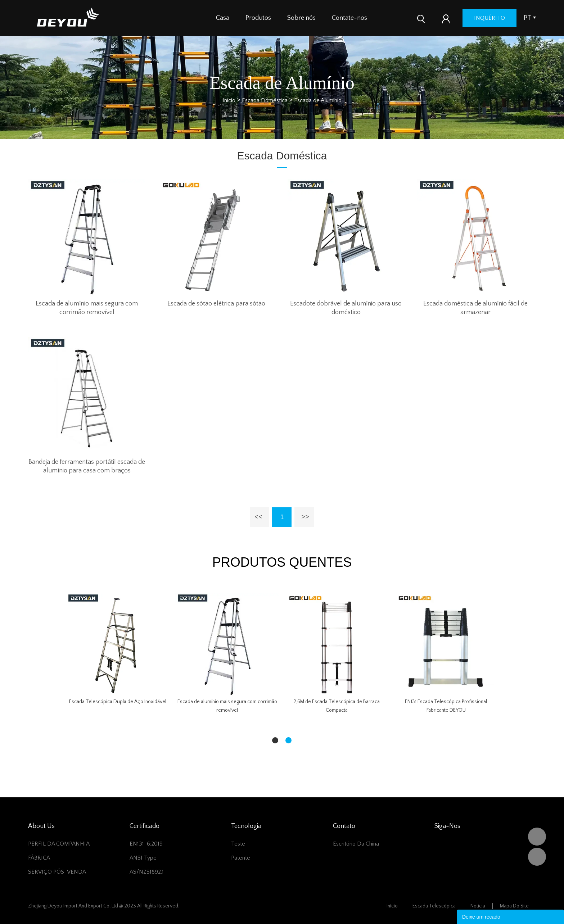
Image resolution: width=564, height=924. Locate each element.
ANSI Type (143, 858)
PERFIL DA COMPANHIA (59, 844)
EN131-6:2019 (146, 844)
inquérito (489, 18)
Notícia (478, 906)
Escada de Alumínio (318, 100)
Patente (241, 858)
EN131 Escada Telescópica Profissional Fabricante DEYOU (446, 706)
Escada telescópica (434, 906)
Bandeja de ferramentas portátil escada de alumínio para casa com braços (87, 466)
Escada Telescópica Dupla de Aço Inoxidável (118, 702)
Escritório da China (356, 844)
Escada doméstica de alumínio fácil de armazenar (475, 308)
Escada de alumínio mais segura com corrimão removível (87, 308)
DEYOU (537, 837)
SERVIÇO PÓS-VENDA (57, 872)
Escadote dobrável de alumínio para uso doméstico (346, 308)
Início (229, 100)
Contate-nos (349, 18)
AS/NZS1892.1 (147, 872)
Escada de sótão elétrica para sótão (216, 304)
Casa (223, 18)
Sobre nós (301, 18)
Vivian (537, 857)
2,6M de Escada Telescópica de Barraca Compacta (337, 706)
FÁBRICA (39, 858)
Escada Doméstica (265, 100)
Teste (238, 844)
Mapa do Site (514, 906)
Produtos (258, 18)
